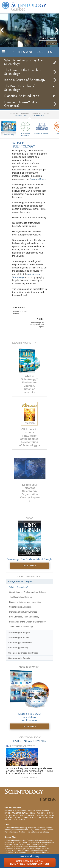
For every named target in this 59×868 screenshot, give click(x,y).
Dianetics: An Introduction (22, 96)
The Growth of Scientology (21, 627)
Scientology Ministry (18, 648)
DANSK (8, 813)
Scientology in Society (19, 658)
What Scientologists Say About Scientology (25, 62)
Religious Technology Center (25, 844)
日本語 (33, 813)
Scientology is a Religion (20, 607)
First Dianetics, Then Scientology (24, 617)
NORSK (40, 815)
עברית (25, 813)
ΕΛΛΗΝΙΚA (49, 817)
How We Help (9, 135)
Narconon (36, 851)
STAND (47, 849)
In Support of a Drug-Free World (27, 853)
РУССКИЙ (41, 813)
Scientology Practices (19, 637)
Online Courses (47, 830)
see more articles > (28, 778)
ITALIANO (8, 819)
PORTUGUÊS (19, 819)
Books (37, 830)
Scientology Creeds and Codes (23, 653)
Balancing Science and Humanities (25, 602)
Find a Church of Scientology (38, 832)
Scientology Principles (19, 632)
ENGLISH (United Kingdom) (38, 810)
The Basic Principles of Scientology (19, 88)
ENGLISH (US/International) (15, 810)
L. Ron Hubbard (11, 828)
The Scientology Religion (21, 597)
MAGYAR (32, 815)
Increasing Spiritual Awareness (23, 612)
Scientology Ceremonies (20, 643)
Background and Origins (20, 581)
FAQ (31, 830)
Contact (22, 832)
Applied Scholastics (42, 127)
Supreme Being (37, 179)
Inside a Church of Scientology (25, 80)
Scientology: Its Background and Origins (27, 592)
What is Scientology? (19, 587)
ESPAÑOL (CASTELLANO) (32, 817)
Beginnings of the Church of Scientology (27, 622)
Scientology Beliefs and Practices (31, 828)
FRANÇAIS (17, 813)
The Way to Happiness (25, 128)
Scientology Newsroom (39, 842)
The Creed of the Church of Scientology (23, 72)
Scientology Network (35, 840)
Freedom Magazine (35, 849)
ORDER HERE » (30, 566)
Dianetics (22, 840)
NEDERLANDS (12, 815)
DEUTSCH (23, 815)
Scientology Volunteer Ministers (24, 846)
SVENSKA (49, 815)
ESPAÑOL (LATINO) (12, 817)
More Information (11, 832)
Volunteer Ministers (21, 830)
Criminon (27, 851)
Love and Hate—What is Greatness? (21, 104)
